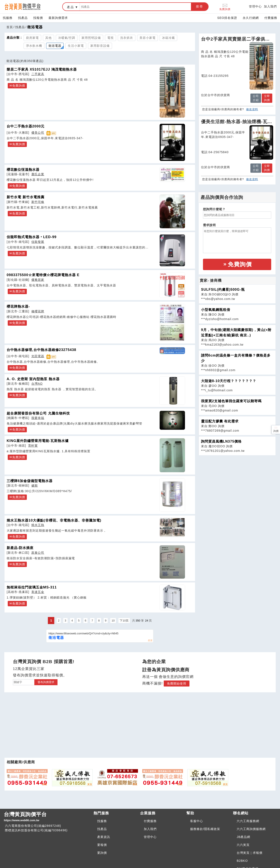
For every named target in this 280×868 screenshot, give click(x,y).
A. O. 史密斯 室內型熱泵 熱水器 (33, 379)
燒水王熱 (38, 525)
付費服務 (271, 18)
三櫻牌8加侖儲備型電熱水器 (30, 481)
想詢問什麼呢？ (214, 209)
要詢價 (102, 853)
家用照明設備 (91, 38)
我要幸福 (38, 418)
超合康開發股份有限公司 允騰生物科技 (38, 413)
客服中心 (197, 821)
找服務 (8, 18)
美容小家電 (148, 38)
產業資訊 (104, 837)
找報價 (38, 18)
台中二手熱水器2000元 (26, 126)
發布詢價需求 (46, 682)
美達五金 (38, 592)
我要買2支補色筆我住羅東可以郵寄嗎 (231, 401)
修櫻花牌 (38, 311)
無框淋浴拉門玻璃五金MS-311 (32, 587)
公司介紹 (256, 98)
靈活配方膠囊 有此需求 (220, 421)
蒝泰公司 (38, 553)
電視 (110, 38)
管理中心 (255, 6)
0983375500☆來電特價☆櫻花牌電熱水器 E (43, 275)
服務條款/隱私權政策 (205, 829)
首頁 (10, 27)
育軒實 (33, 446)
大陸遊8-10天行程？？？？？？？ (229, 381)
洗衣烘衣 (127, 38)
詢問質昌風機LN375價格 (221, 441)
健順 (35, 485)
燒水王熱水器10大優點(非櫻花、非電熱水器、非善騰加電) (54, 520)
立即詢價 (267, 98)
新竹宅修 (38, 202)
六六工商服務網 (248, 821)
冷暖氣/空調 (67, 38)
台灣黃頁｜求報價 (250, 853)
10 (113, 621)
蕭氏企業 (38, 174)
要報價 (102, 845)
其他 (48, 38)
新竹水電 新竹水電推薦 (26, 197)
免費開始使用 (177, 684)
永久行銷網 (251, 18)
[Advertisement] (237, 485)
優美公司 (38, 133)
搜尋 (200, 6)
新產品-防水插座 (20, 548)
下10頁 (124, 621)
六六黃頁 (243, 845)
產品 (71, 7)
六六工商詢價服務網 (251, 829)
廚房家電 (32, 38)
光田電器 (38, 356)
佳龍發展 (38, 242)
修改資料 (252, 109)
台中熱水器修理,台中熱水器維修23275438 (41, 350)
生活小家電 (76, 46)
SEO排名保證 (227, 18)
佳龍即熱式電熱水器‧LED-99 (32, 237)
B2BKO (242, 861)
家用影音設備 (100, 46)
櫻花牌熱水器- (18, 306)
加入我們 (270, 6)
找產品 (23, 18)
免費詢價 (225, 7)
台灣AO (37, 384)
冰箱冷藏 (168, 38)
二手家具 (38, 74)
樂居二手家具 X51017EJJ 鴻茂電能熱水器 (42, 69)
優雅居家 (38, 280)
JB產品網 (243, 837)
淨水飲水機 (34, 46)
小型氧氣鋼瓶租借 (216, 310)
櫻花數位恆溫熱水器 (23, 169)
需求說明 (209, 225)
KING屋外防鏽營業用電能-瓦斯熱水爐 (38, 441)
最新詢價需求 (58, 18)
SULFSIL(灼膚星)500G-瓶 (223, 290)
